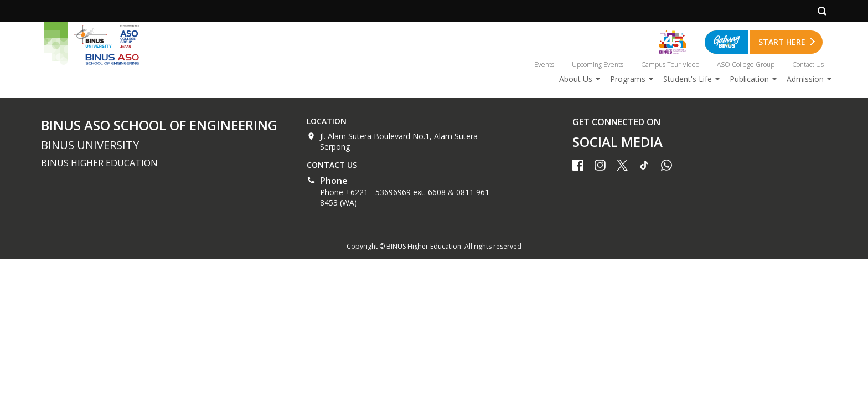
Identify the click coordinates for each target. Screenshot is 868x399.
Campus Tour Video (670, 65)
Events (544, 65)
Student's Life (688, 79)
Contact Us (808, 65)
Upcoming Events (598, 65)
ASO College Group (746, 65)
